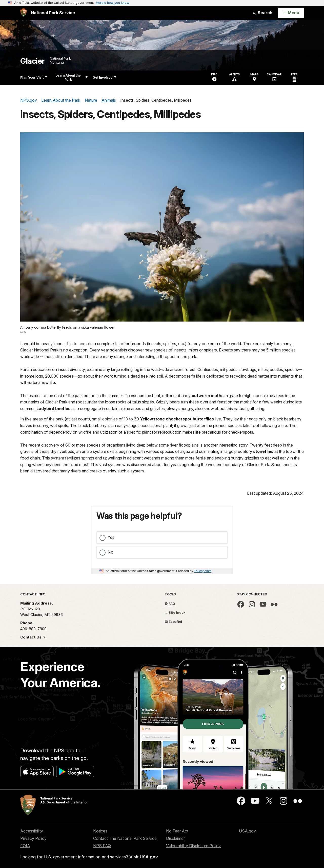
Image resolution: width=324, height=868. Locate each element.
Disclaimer (175, 838)
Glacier (33, 61)
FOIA (25, 846)
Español (173, 622)
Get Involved (104, 77)
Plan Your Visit (34, 77)
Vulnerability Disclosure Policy (193, 846)
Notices (100, 831)
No (110, 552)
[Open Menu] (291, 13)
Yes (111, 537)
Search (262, 13)
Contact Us (31, 637)
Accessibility (32, 831)
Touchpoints (203, 571)
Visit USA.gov (144, 857)
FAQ (170, 604)
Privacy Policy (33, 838)
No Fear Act (177, 831)
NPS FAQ (102, 846)
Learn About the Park (72, 77)
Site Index (175, 612)
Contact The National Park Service (125, 838)
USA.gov (247, 831)
